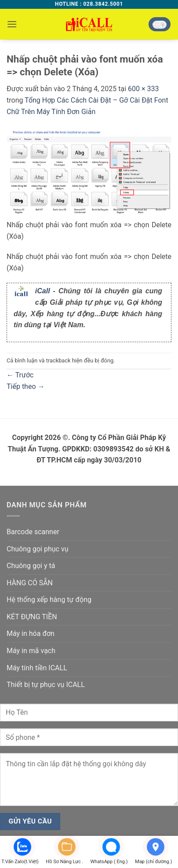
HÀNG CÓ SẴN (30, 583)
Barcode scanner (33, 532)
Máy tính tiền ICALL (37, 668)
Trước (20, 375)
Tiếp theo (26, 386)
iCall (43, 291)
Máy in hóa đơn (31, 633)
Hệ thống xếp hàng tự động (49, 600)
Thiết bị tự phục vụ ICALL (46, 685)
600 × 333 (143, 89)
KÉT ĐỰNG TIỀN (32, 617)
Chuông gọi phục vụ (37, 549)
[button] (12, 24)
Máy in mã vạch (31, 651)
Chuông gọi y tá (31, 566)
